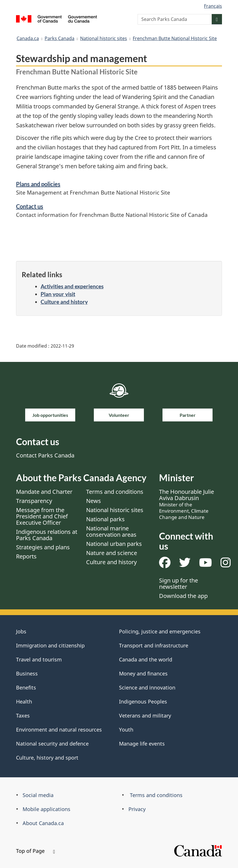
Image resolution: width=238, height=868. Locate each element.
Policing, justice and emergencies (160, 631)
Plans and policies (38, 184)
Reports (26, 556)
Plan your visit (58, 294)
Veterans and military (145, 716)
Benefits (26, 687)
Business (27, 673)
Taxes (23, 716)
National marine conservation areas (111, 531)
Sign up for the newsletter (178, 583)
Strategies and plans (43, 547)
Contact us (30, 206)
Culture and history (64, 302)
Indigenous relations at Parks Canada (47, 535)
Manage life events (142, 744)
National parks (105, 519)
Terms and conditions (115, 492)
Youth (126, 730)
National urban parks (114, 544)
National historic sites (104, 38)
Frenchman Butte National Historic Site (175, 38)
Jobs (21, 631)
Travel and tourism (39, 659)
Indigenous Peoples (143, 701)
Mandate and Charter (44, 492)
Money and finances (143, 673)
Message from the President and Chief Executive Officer (42, 516)
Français (213, 6)
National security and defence (52, 744)
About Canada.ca (43, 823)
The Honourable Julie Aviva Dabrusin (187, 504)
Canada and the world (146, 659)
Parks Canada (59, 38)
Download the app (183, 596)
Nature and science (112, 553)
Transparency (34, 501)
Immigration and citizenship (50, 645)
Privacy (137, 809)
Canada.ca (28, 38)
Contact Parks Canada (45, 455)
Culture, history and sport (47, 758)
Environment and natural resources (59, 730)
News (94, 501)
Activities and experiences (72, 286)
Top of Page (35, 851)
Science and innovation (147, 687)
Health (24, 701)
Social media (38, 795)
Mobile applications (46, 809)
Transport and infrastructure (154, 645)
